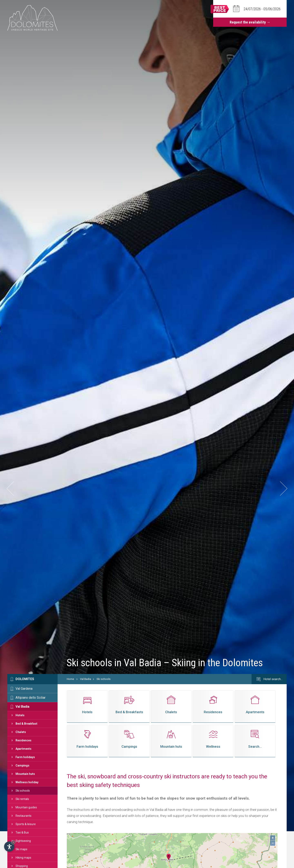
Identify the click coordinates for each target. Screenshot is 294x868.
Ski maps (21, 849)
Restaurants (23, 816)
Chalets (21, 732)
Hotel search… (269, 679)
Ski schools (23, 791)
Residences (23, 740)
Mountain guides (26, 807)
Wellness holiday (27, 782)
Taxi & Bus (22, 832)
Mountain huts (25, 774)
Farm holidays (25, 757)
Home (70, 679)
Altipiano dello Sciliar (31, 698)
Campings (22, 765)
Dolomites (25, 679)
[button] (14, 489)
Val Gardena (24, 689)
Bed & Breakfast (26, 724)
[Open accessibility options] (9, 847)
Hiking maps (23, 858)
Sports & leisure (26, 824)
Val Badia (22, 707)
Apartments (23, 749)
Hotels (20, 715)
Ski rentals (22, 799)
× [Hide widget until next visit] (13, 842)
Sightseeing (23, 841)
